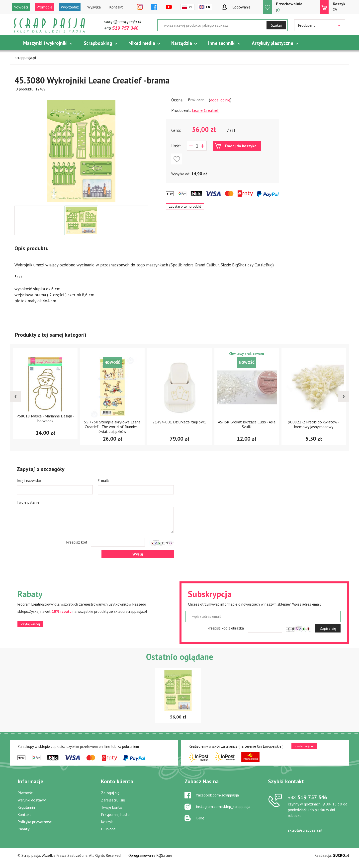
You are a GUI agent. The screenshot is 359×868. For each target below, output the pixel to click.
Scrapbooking (98, 43)
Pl (191, 7)
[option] (81, 149)
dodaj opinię (220, 100)
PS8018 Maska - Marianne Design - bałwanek (45, 418)
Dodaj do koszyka (241, 146)
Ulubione (108, 829)
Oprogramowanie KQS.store (150, 855)
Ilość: (176, 146)
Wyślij (138, 554)
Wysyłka (94, 7)
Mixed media (142, 43)
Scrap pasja (49, 26)
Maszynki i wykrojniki (45, 43)
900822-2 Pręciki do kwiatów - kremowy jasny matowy (314, 424)
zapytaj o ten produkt (185, 206)
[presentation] (15, 396)
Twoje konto (112, 807)
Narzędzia (182, 43)
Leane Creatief (205, 110)
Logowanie (241, 7)
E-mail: (103, 481)
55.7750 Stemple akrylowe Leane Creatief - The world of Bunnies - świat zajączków (112, 427)
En (208, 7)
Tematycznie (37, 56)
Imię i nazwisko (29, 481)
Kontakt (116, 7)
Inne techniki (222, 43)
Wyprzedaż (70, 7)
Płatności (25, 793)
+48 (121, 28)
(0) (339, 6)
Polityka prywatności (35, 822)
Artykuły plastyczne (272, 43)
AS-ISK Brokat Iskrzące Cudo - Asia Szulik (247, 424)
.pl (341, 855)
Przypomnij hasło (115, 814)
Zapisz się (328, 628)
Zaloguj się (110, 793)
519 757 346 (308, 797)
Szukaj (276, 25)
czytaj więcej (31, 624)
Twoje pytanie (28, 502)
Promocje (44, 7)
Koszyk (107, 822)
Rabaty (23, 829)
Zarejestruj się (113, 800)
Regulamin (26, 807)
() (289, 7)
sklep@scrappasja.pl (123, 22)
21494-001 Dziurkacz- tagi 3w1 (179, 422)
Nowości (21, 7)
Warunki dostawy (32, 800)
